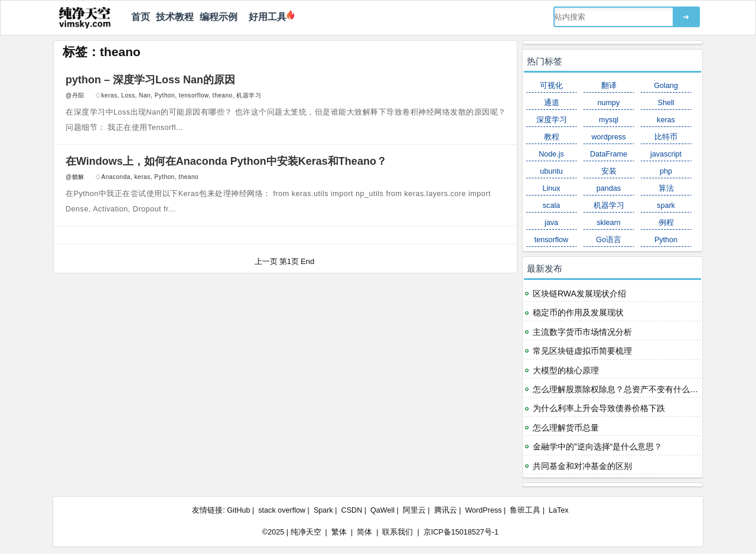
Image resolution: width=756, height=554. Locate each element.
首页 (141, 17)
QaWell (382, 510)
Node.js (551, 154)
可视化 (551, 86)
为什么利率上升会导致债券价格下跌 (599, 408)
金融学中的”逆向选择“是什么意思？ (597, 447)
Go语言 (609, 240)
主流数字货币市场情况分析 (582, 332)
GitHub (238, 510)
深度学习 (552, 120)
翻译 (609, 86)
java (551, 223)
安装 (609, 171)
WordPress (483, 510)
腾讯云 (446, 510)
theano (223, 95)
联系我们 (397, 532)
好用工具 (265, 17)
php (666, 171)
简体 (364, 532)
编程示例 (219, 17)
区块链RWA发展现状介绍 (579, 294)
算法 (666, 188)
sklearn (609, 223)
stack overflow (282, 510)
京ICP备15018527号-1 (461, 532)
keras (110, 95)
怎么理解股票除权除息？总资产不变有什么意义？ (624, 389)
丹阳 (78, 95)
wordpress (608, 137)
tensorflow (194, 95)
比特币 (666, 137)
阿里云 (414, 510)
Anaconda (116, 177)
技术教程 (175, 17)
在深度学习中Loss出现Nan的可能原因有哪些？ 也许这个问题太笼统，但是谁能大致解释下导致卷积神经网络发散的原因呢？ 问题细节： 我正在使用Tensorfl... (286, 120)
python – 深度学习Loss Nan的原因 (150, 80)
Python (165, 95)
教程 (552, 137)
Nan (145, 95)
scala (551, 206)
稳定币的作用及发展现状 (578, 312)
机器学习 (249, 95)
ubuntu (551, 171)
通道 (552, 103)
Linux (551, 188)
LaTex (559, 510)
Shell (666, 103)
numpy (609, 103)
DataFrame (609, 154)
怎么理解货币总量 (566, 428)
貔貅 (78, 177)
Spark (323, 510)
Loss (128, 95)
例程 (666, 223)
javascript (666, 154)
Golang (666, 86)
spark (666, 206)
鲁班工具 (525, 510)
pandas (609, 188)
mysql (609, 120)
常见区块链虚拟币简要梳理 (582, 351)
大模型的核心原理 (566, 370)
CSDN (352, 510)
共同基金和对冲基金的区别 (582, 466)
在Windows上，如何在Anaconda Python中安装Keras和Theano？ (226, 161)
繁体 (339, 532)
